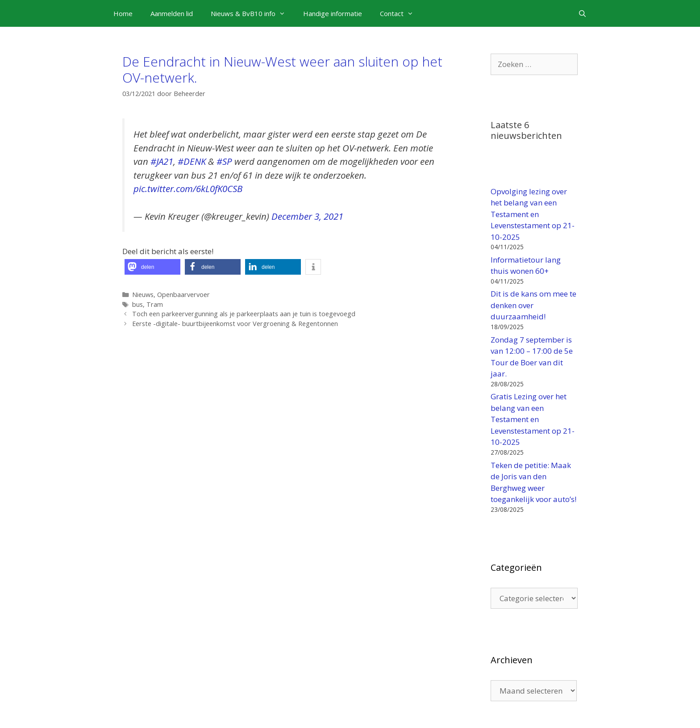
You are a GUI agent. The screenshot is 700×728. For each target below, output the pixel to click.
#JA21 (162, 161)
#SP (224, 161)
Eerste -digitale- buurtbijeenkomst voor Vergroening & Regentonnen (235, 324)
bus (137, 304)
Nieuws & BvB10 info (252, 13)
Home (123, 13)
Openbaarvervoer (183, 295)
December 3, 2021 (307, 216)
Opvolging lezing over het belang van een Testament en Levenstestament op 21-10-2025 (533, 214)
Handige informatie (333, 13)
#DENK (192, 161)
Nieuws (143, 295)
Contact (401, 13)
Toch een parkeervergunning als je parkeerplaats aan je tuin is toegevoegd (244, 314)
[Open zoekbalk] (582, 13)
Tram (155, 304)
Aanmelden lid (172, 13)
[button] (152, 267)
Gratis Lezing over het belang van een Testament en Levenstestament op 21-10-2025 (533, 419)
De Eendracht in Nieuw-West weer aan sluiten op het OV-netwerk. (282, 69)
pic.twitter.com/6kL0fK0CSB (188, 188)
